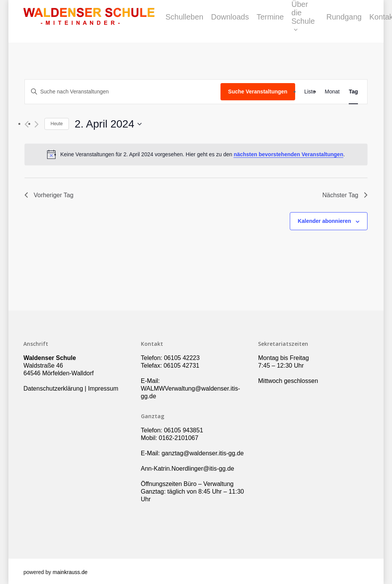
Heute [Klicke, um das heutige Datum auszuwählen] (57, 124)
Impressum (103, 389)
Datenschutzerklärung (53, 389)
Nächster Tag (345, 195)
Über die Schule (323, 21)
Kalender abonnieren (324, 221)
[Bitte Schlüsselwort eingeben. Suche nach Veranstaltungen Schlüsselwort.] (123, 92)
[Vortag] (27, 124)
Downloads (249, 21)
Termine (290, 21)
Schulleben (204, 21)
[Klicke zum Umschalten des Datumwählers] (108, 124)
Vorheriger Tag (49, 195)
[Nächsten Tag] (37, 124)
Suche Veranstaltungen (258, 92)
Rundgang (363, 21)
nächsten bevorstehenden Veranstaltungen (288, 154)
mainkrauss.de (70, 572)
